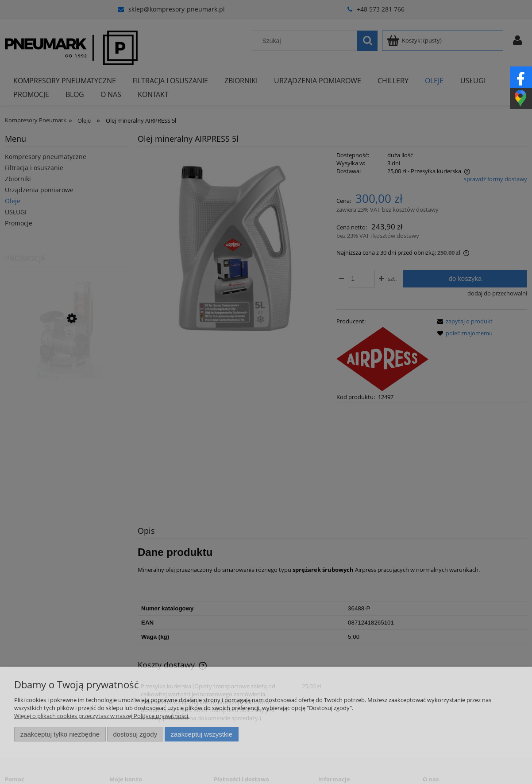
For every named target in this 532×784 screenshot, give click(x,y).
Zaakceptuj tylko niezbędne (60, 734)
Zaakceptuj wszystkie (202, 734)
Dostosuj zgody (135, 734)
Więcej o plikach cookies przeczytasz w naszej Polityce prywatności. (102, 716)
